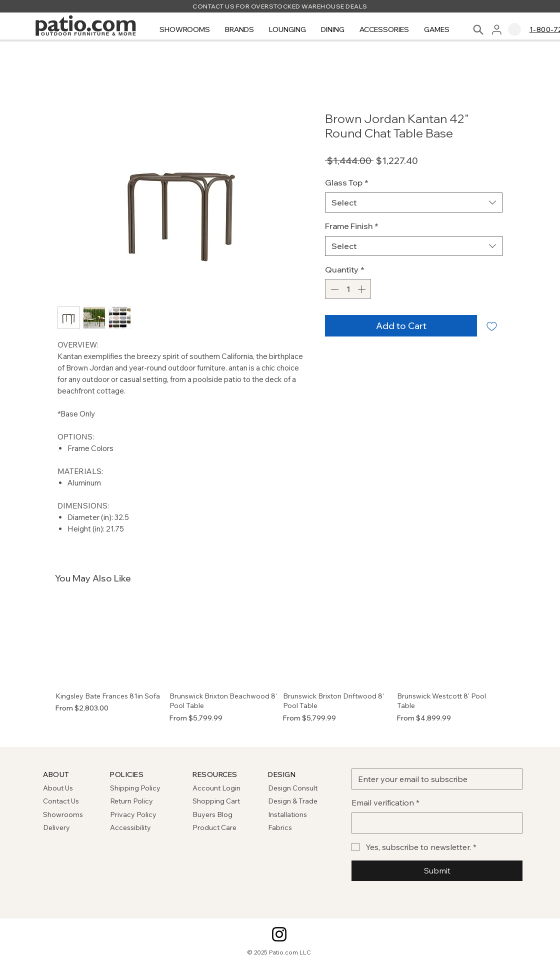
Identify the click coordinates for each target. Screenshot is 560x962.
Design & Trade (293, 801)
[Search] (478, 30)
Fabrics (280, 827)
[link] (514, 29)
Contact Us (61, 801)
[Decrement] (333, 289)
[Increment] (362, 289)
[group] (280, 668)
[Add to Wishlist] (492, 326)
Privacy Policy (133, 814)
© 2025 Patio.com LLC (279, 952)
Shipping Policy (135, 788)
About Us (58, 788)
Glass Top (347, 182)
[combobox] (414, 202)
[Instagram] (279, 934)
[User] (497, 30)
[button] (185, 30)
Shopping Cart (216, 801)
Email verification (385, 802)
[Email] (434, 779)
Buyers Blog (213, 814)
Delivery (56, 827)
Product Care (214, 827)
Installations (287, 814)
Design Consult (293, 788)
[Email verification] (434, 823)
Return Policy (131, 801)
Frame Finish (352, 226)
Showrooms (63, 814)
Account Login (216, 788)
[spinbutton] (348, 289)
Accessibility (130, 827)
